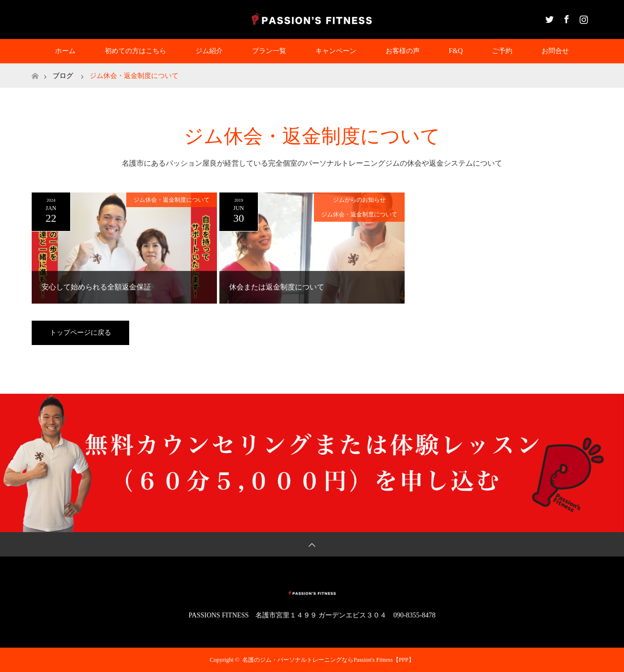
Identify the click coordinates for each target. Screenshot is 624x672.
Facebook (565, 18)
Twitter (548, 18)
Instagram (583, 18)
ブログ (63, 76)
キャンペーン (336, 51)
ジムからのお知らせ (359, 200)
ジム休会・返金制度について (172, 200)
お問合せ (555, 51)
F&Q (456, 51)
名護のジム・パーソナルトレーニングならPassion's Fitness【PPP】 (328, 660)
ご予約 (502, 51)
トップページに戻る (80, 333)
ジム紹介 (209, 51)
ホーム (65, 51)
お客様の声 (403, 51)
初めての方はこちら (136, 51)
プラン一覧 (269, 51)
